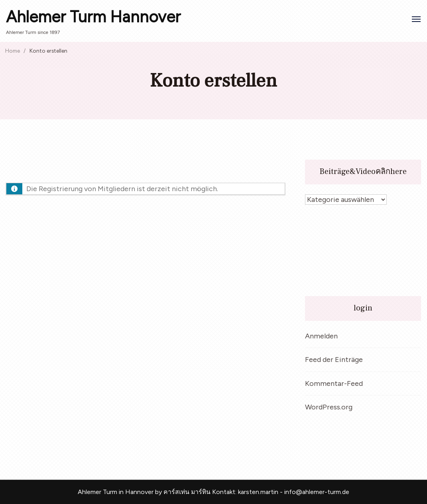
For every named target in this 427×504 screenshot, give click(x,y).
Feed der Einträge (334, 360)
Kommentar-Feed (334, 383)
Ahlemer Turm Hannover (93, 17)
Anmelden (321, 336)
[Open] (416, 19)
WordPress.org (329, 407)
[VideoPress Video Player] (363, 251)
